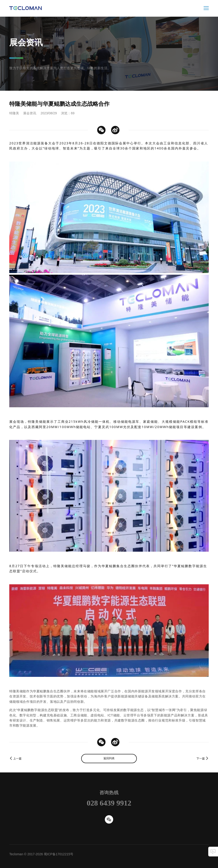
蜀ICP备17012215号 (59, 854)
